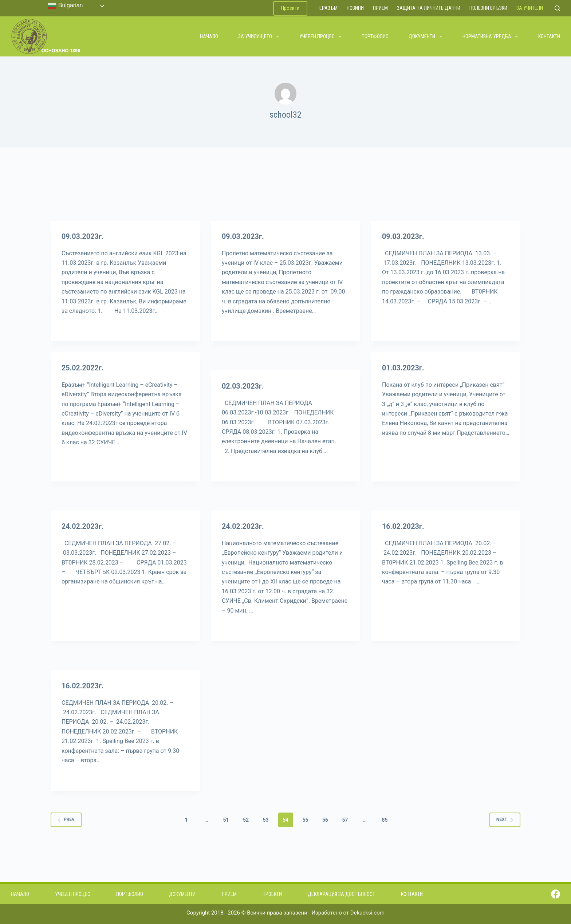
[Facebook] (556, 893)
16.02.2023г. (403, 526)
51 (226, 819)
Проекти (290, 8)
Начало (209, 36)
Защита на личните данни (429, 8)
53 (266, 819)
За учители (530, 8)
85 (385, 819)
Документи (426, 36)
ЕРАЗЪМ (328, 8)
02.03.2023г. (243, 386)
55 (305, 819)
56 (325, 819)
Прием (380, 8)
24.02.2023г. (83, 526)
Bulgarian (65, 6)
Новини (355, 8)
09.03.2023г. (83, 236)
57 (345, 819)
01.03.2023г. (403, 368)
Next (505, 819)
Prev (66, 819)
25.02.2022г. (83, 368)
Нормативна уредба (491, 36)
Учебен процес (321, 36)
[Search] (557, 8)
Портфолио (375, 36)
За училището (259, 36)
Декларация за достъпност (341, 893)
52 (246, 819)
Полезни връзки (488, 8)
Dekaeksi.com (367, 912)
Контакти (549, 36)
